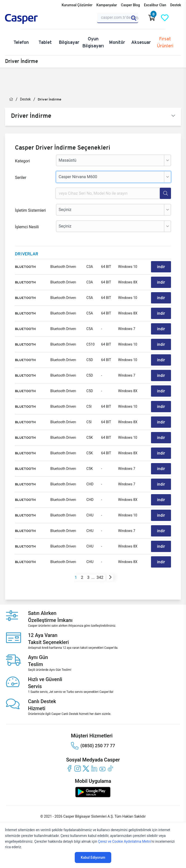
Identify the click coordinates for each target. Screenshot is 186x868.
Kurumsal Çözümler (77, 5)
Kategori (22, 161)
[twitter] (86, 768)
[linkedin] (94, 768)
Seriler (21, 178)
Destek (176, 5)
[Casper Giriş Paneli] (178, 18)
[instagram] (78, 768)
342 (100, 577)
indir (161, 267)
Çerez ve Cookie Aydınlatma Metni (124, 841)
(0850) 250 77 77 (93, 746)
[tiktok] (111, 768)
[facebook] (69, 768)
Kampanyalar (107, 5)
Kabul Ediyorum (93, 857)
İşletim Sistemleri (30, 210)
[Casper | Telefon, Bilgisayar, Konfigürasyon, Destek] (29, 19)
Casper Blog (130, 5)
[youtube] (102, 768)
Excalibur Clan (155, 5)
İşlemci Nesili (27, 227)
